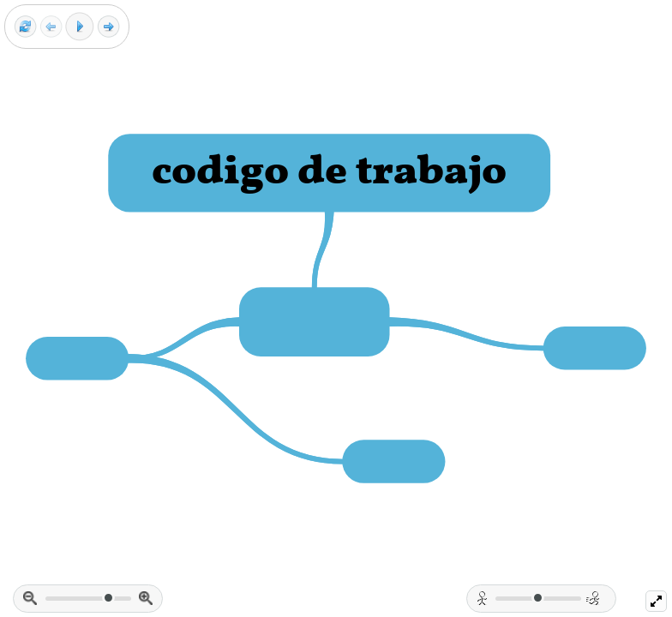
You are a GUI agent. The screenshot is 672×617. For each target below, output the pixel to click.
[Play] (80, 27)
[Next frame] (108, 27)
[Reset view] (25, 27)
